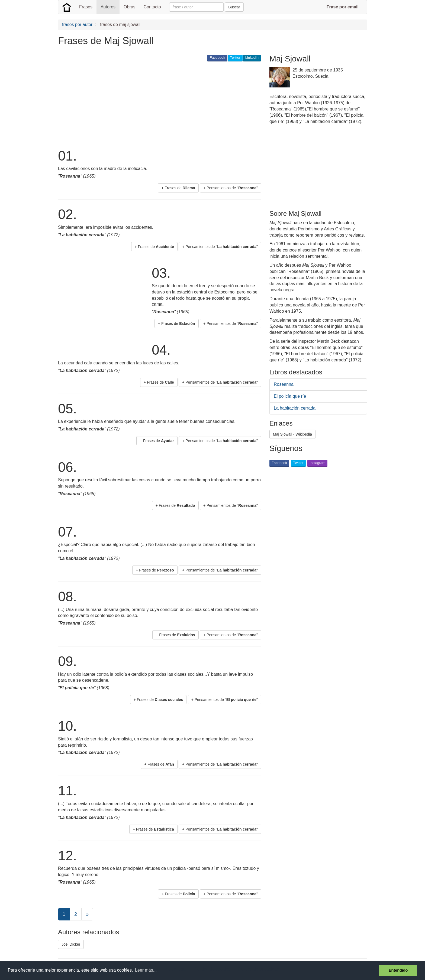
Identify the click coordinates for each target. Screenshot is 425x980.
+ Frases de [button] (178, 188)
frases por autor (77, 24)
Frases (86, 7)
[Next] (87, 914)
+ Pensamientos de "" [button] (231, 188)
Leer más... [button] (146, 970)
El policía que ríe (290, 396)
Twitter (235, 58)
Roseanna (284, 384)
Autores (108, 7)
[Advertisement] (157, 104)
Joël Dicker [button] (71, 944)
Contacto (152, 7)
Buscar (234, 7)
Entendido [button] (398, 970)
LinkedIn (252, 58)
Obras (130, 7)
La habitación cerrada (295, 408)
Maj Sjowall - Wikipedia (292, 434)
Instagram (317, 463)
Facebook (217, 58)
